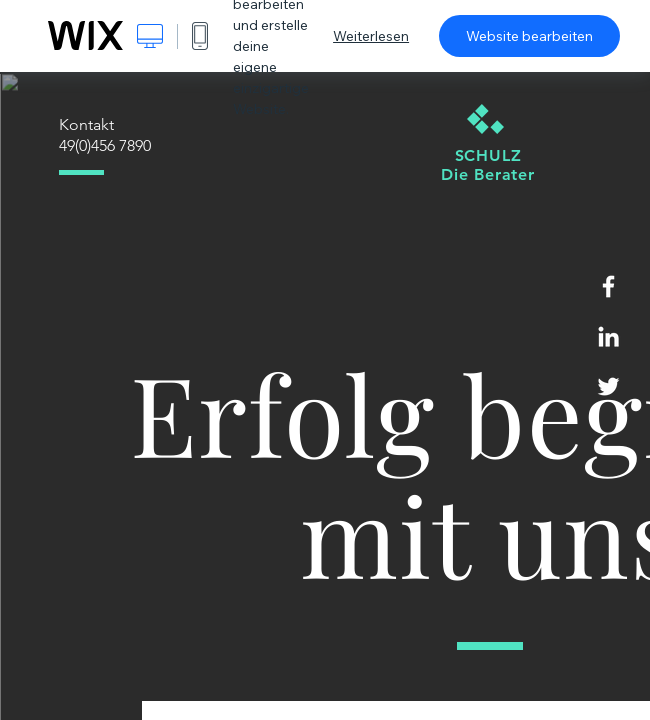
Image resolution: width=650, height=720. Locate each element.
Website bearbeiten (529, 36)
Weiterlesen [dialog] (371, 36)
